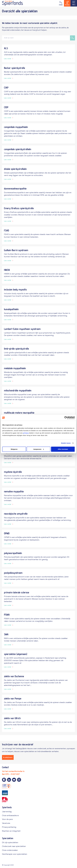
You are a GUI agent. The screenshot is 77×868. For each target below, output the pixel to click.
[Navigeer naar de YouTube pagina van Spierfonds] (14, 780)
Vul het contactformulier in (13, 771)
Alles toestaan (63, 449)
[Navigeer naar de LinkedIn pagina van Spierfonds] (9, 780)
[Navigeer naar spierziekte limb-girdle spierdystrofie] (38, 354)
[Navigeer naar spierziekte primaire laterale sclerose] (38, 599)
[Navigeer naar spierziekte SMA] (38, 639)
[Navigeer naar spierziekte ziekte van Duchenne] (38, 683)
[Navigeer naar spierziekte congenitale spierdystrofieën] (38, 154)
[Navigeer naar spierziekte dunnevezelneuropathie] (38, 194)
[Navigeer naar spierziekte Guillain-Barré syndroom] (38, 255)
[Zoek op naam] (36, 38)
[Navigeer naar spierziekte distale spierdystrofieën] (38, 174)
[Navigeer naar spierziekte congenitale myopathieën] (38, 133)
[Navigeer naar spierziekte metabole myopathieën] (38, 375)
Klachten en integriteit (11, 831)
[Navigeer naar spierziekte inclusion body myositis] (38, 295)
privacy (26, 433)
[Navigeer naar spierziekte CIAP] (38, 93)
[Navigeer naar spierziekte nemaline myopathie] (38, 498)
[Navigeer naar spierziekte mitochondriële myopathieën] (38, 397)
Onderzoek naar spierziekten (14, 846)
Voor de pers (7, 819)
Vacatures (6, 823)
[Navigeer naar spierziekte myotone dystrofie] (38, 477)
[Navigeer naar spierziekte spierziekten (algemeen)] (38, 660)
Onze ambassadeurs (10, 815)
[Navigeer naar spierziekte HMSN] (38, 275)
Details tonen (66, 443)
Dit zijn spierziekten (10, 842)
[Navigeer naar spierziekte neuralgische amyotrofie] (38, 519)
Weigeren (14, 449)
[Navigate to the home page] (12, 3)
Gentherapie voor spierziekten (15, 854)
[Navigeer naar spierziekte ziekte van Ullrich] (38, 723)
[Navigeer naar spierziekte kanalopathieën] (38, 314)
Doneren (67, 3)
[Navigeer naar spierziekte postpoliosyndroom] (38, 578)
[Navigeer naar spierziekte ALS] (38, 53)
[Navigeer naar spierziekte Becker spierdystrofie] (38, 73)
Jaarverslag (7, 812)
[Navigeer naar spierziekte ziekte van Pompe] (38, 704)
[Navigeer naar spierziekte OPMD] (38, 538)
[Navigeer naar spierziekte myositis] (38, 457)
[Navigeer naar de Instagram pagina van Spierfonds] (19, 780)
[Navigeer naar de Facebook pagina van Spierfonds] (4, 780)
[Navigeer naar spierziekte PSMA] (38, 620)
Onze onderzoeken (10, 850)
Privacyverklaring (9, 827)
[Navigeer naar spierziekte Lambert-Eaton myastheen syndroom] (38, 334)
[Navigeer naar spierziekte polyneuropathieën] (38, 558)
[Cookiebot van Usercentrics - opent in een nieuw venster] (66, 418)
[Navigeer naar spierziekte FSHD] (38, 236)
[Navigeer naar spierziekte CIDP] (38, 112)
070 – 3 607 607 (12, 774)
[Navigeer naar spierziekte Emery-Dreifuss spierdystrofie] (38, 215)
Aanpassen (39, 449)
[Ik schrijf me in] (8, 757)
